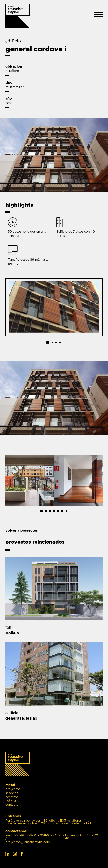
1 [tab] (48, 342)
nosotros (12, 797)
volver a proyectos (22, 531)
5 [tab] (58, 511)
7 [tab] (66, 511)
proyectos (13, 789)
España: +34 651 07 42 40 (82, 837)
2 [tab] (52, 342)
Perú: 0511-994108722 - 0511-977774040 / (35, 837)
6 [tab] (62, 511)
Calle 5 (15, 633)
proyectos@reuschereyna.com (28, 842)
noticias (11, 801)
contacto (12, 805)
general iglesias (24, 718)
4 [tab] (60, 342)
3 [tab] (56, 342)
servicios (12, 793)
